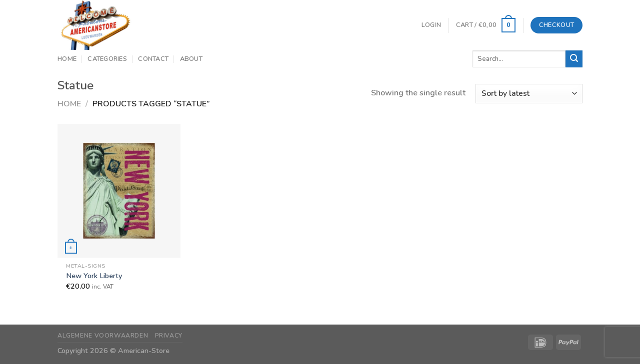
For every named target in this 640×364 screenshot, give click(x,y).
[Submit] (574, 59)
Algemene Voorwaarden (103, 336)
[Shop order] (529, 94)
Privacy (169, 336)
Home (67, 59)
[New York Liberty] (119, 190)
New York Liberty (94, 276)
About (191, 59)
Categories (107, 59)
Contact (153, 59)
